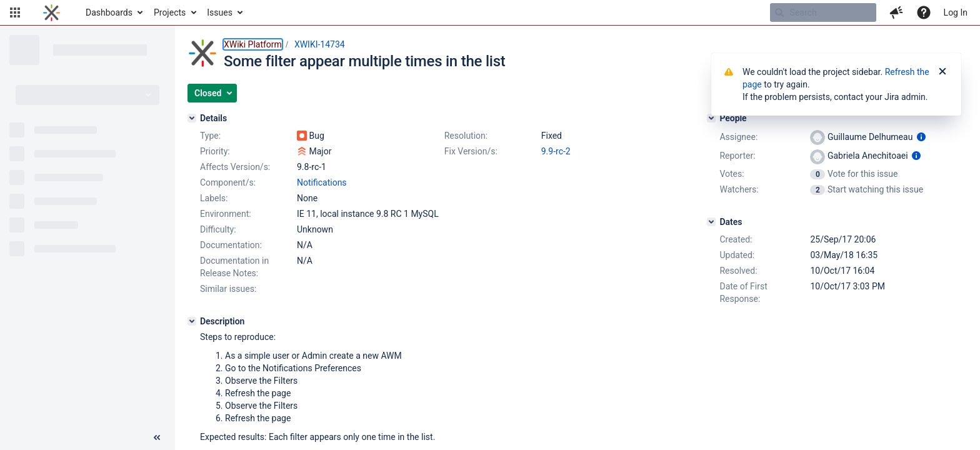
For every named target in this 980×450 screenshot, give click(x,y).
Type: (210, 136)
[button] (15, 12)
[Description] (192, 321)
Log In (956, 12)
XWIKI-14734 (320, 44)
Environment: (226, 214)
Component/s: (228, 182)
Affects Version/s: (235, 167)
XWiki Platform (253, 44)
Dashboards (109, 12)
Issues (220, 12)
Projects (170, 12)
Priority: (215, 151)
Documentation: (231, 245)
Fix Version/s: (471, 151)
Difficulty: (218, 229)
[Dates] (711, 222)
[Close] (942, 72)
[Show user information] (921, 137)
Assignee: (738, 137)
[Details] (192, 118)
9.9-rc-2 (556, 151)
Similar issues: (228, 289)
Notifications (322, 182)
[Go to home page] (52, 12)
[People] (711, 118)
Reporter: (737, 156)
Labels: (214, 198)
